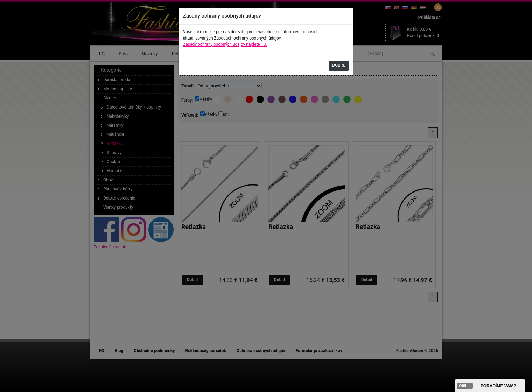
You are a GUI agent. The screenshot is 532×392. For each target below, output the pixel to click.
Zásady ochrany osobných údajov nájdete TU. (225, 44)
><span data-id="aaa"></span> (490, 386)
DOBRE (339, 65)
